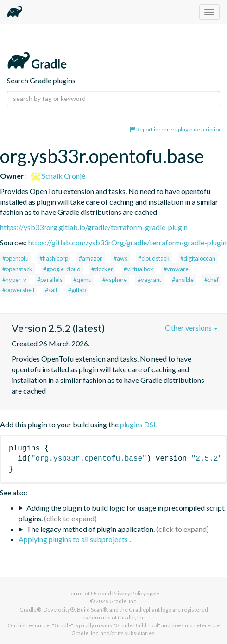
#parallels (50, 280)
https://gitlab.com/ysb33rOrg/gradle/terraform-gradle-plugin (127, 242)
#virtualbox (138, 269)
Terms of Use (84, 593)
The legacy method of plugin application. (91, 529)
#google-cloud (62, 269)
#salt (51, 290)
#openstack (17, 269)
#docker (102, 269)
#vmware (176, 269)
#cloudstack (154, 258)
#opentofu (16, 258)
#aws (120, 258)
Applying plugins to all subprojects (74, 539)
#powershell (18, 290)
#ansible (183, 280)
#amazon (91, 258)
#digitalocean (198, 258)
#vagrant (149, 280)
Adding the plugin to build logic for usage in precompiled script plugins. (122, 513)
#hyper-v (14, 280)
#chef (211, 280)
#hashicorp (54, 258)
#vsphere (115, 280)
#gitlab (77, 290)
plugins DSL (139, 424)
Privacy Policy (129, 593)
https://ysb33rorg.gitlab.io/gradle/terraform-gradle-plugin (94, 227)
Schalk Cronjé (58, 176)
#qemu (82, 280)
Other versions (191, 328)
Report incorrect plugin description (176, 129)
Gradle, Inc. (123, 601)
